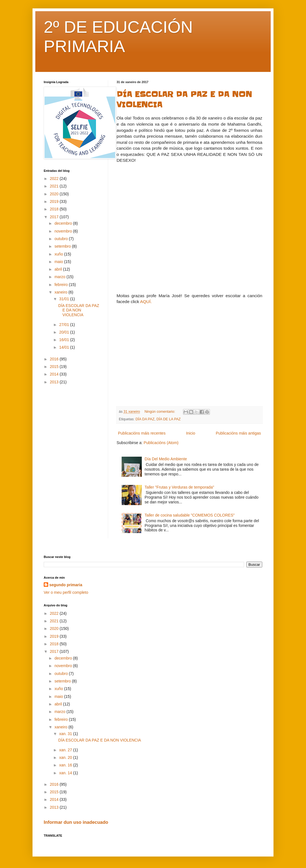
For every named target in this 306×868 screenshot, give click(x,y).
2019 (55, 201)
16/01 (65, 340)
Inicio (191, 433)
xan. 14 (66, 773)
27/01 (65, 325)
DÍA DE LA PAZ (169, 419)
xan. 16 (66, 765)
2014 (55, 374)
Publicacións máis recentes (142, 433)
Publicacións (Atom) (161, 443)
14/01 (65, 347)
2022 (55, 179)
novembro (64, 231)
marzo (60, 277)
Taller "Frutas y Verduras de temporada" (179, 487)
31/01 (65, 299)
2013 (55, 382)
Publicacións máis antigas (238, 433)
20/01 (65, 332)
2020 (55, 194)
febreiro (62, 285)
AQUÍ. (146, 302)
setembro (63, 246)
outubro (62, 239)
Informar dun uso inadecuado (76, 822)
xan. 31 (66, 734)
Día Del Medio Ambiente (166, 459)
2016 (55, 359)
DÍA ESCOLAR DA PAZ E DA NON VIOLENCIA (79, 310)
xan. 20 (66, 757)
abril (59, 269)
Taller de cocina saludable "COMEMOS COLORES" (190, 515)
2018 (55, 209)
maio (59, 262)
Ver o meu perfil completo (66, 592)
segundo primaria (66, 585)
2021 (55, 186)
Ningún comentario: (160, 412)
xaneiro (61, 292)
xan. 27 (66, 750)
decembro (64, 223)
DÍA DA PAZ (145, 419)
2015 (55, 367)
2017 (55, 217)
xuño (59, 254)
